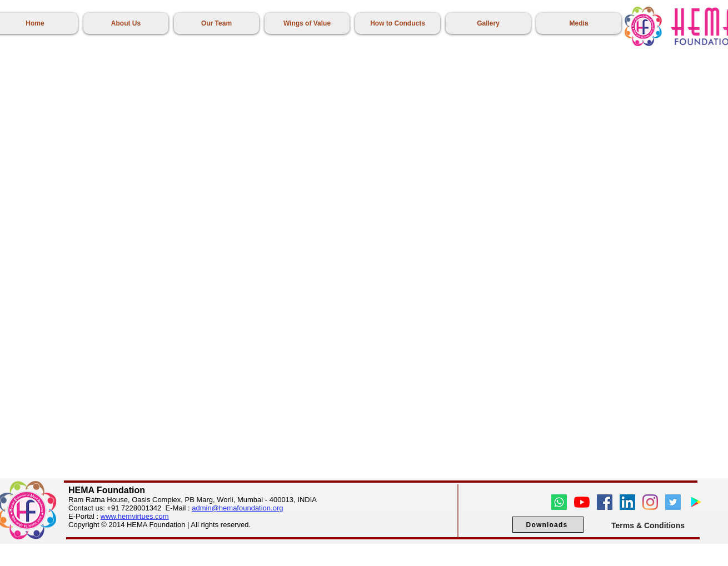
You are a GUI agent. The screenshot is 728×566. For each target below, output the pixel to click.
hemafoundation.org (251, 508)
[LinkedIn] (627, 502)
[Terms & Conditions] (648, 525)
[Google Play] (696, 502)
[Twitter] (673, 502)
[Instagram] (650, 502)
